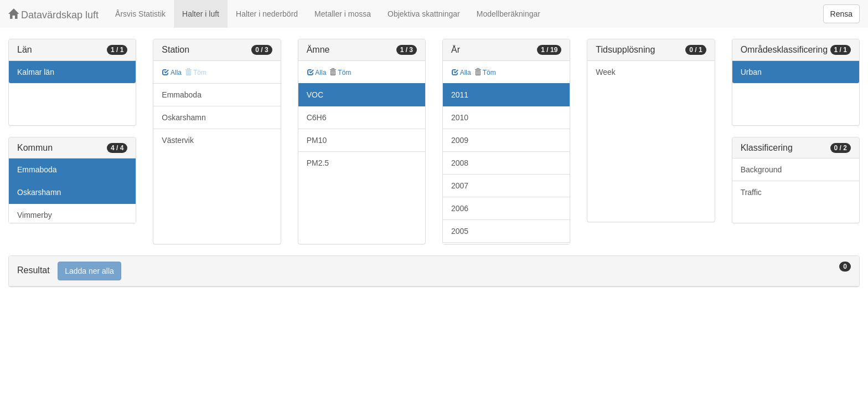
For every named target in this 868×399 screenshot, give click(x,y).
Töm (340, 73)
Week (606, 72)
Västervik (178, 140)
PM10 (317, 140)
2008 (460, 163)
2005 (460, 231)
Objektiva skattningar (424, 14)
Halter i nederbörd (267, 14)
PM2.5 (318, 163)
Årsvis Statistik (140, 14)
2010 (460, 117)
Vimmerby (35, 215)
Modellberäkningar (508, 14)
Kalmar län (36, 72)
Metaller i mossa (343, 14)
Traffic (751, 192)
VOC (315, 95)
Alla (172, 73)
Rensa (841, 14)
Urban (751, 72)
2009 (460, 140)
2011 (460, 95)
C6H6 (317, 117)
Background (761, 170)
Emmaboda (37, 170)
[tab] (434, 271)
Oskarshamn (39, 192)
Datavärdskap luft (53, 15)
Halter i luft (201, 14)
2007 (460, 186)
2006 (460, 208)
